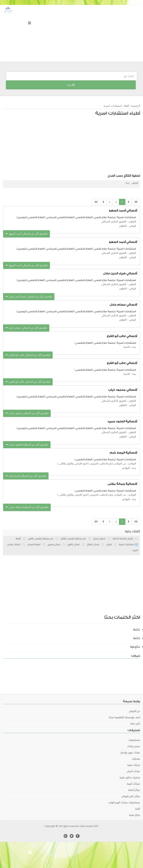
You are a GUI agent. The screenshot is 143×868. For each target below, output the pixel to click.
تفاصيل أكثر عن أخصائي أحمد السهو (27, 234)
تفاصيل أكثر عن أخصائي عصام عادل (26, 328)
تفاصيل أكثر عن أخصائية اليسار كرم (26, 476)
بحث (71, 85)
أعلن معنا (135, 724)
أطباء (126, 106)
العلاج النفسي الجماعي (60, 217)
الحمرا (127, 347)
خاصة (137, 630)
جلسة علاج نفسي (104, 217)
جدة (128, 183)
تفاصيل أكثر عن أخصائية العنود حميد (27, 445)
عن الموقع (135, 711)
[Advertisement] (85, 146)
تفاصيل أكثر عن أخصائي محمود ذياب (27, 413)
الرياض (135, 183)
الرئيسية (136, 106)
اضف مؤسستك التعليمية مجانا (124, 717)
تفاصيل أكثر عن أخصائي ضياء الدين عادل (29, 297)
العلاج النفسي (84, 217)
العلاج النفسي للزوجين (31, 217)
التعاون (123, 226)
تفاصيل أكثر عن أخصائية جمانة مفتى (27, 507)
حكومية (135, 647)
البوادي (126, 468)
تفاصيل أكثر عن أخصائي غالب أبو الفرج (28, 355)
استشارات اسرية (113, 106)
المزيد (135, 550)
